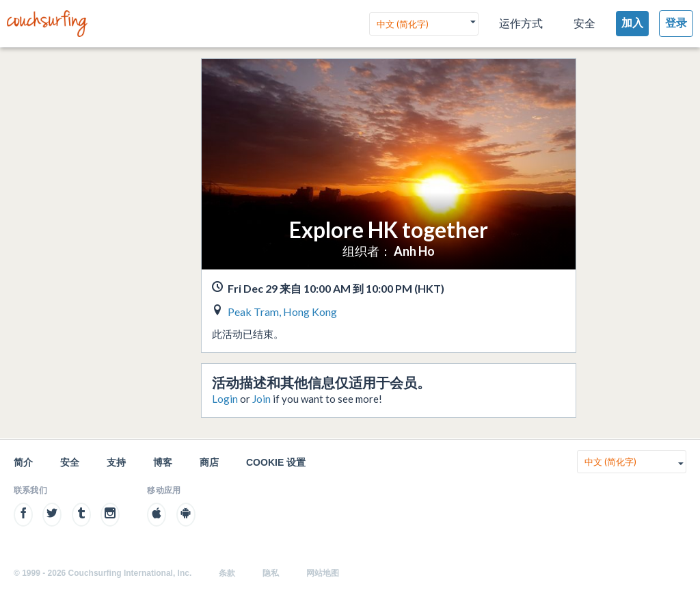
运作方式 (521, 24)
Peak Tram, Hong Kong (282, 312)
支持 (116, 462)
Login (225, 399)
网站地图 (323, 573)
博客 (163, 462)
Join (261, 399)
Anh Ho (414, 251)
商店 (209, 462)
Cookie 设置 (276, 462)
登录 (676, 23)
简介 (23, 462)
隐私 (271, 573)
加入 (632, 23)
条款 (227, 573)
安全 (584, 24)
